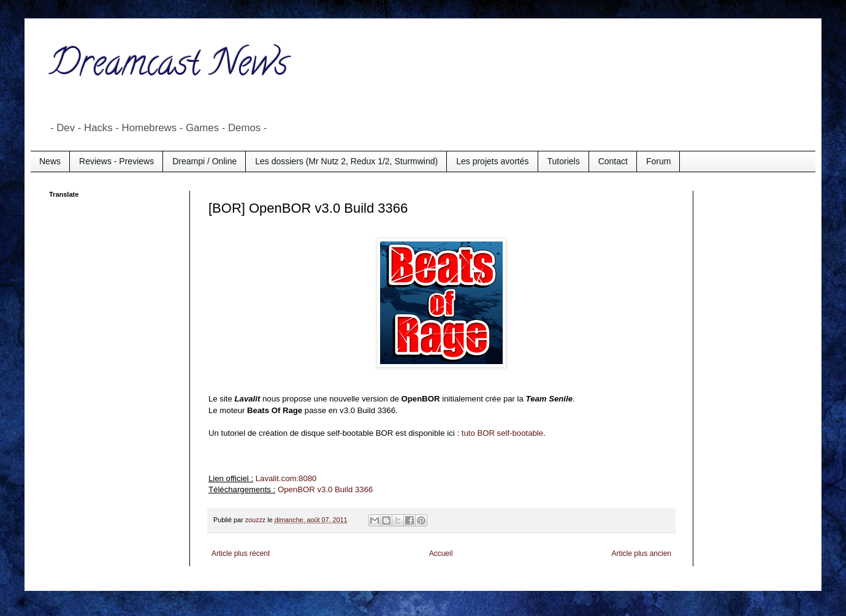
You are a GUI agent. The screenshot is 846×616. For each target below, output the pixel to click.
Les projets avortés (492, 161)
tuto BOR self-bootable (502, 433)
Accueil (441, 553)
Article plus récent (241, 553)
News (50, 161)
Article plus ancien (642, 553)
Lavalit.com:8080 (286, 478)
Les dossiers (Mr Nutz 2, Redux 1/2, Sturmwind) (346, 161)
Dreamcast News (169, 67)
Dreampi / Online (204, 161)
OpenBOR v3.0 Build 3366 (324, 489)
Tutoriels (564, 161)
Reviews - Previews (116, 161)
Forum (658, 161)
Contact (613, 161)
